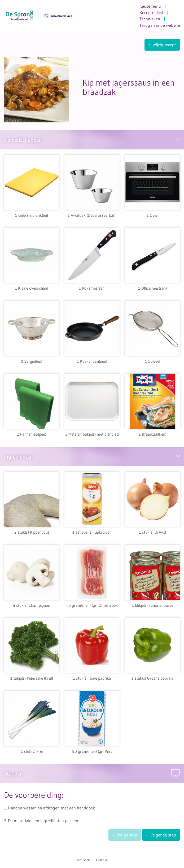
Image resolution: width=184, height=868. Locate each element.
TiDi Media (100, 860)
